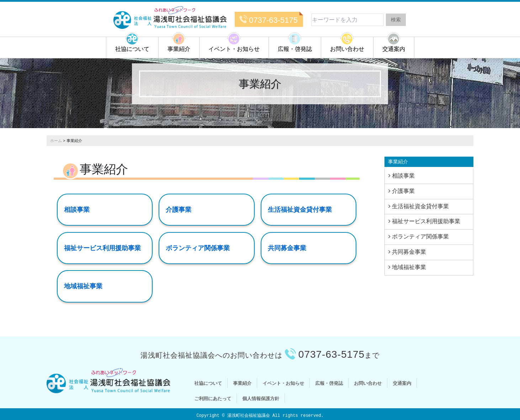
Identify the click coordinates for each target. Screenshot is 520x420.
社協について (132, 49)
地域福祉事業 (83, 286)
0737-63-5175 (273, 20)
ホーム (56, 141)
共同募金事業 (287, 248)
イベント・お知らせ (234, 49)
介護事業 (179, 210)
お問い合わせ (347, 49)
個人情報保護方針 (261, 398)
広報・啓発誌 (295, 49)
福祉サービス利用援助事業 (102, 248)
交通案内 (394, 49)
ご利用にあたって (213, 398)
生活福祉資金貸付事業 (300, 210)
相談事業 (77, 210)
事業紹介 (179, 49)
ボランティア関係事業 (198, 248)
